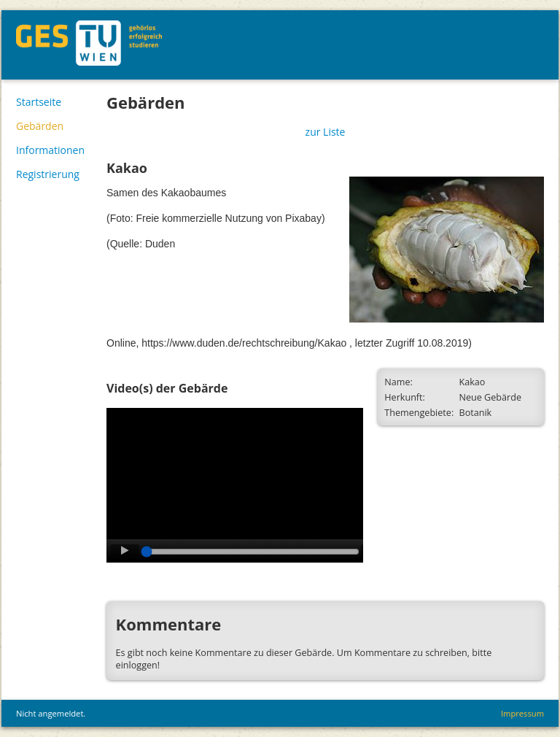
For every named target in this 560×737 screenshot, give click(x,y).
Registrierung (48, 174)
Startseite (39, 102)
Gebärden (40, 126)
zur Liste (326, 132)
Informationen (50, 150)
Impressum (522, 713)
